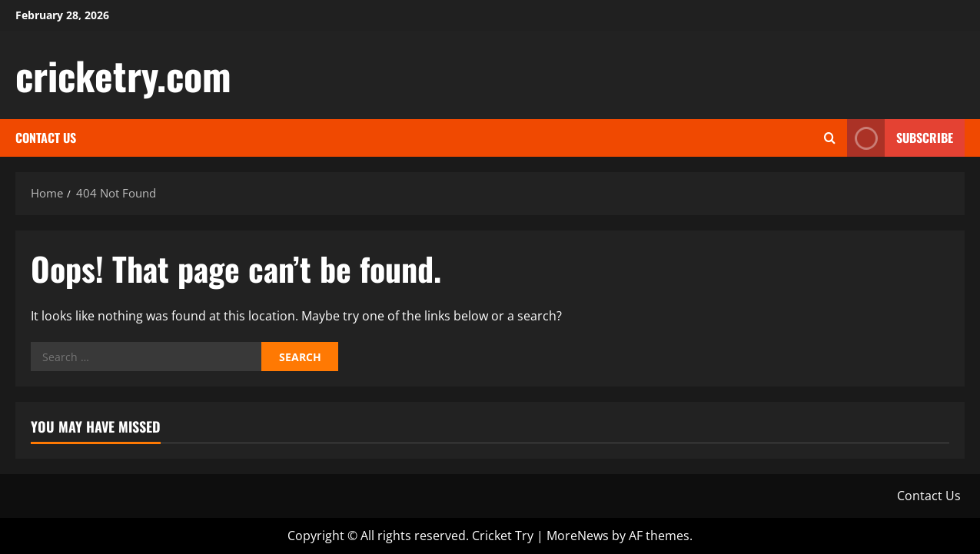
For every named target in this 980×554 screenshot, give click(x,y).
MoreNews (578, 536)
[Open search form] (830, 138)
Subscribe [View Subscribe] (900, 138)
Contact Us (46, 138)
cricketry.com (123, 75)
